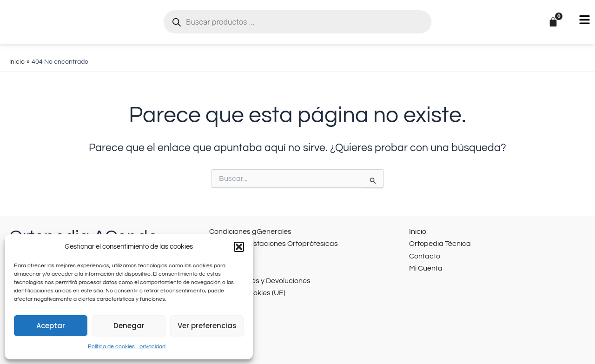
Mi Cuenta (424, 265)
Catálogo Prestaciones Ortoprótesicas (267, 242)
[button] (239, 247)
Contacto (423, 254)
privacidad (152, 347)
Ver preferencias (207, 326)
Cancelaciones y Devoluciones (255, 277)
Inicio (417, 231)
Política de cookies (111, 347)
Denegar (129, 326)
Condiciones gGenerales (246, 231)
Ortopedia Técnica (437, 242)
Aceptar (51, 326)
